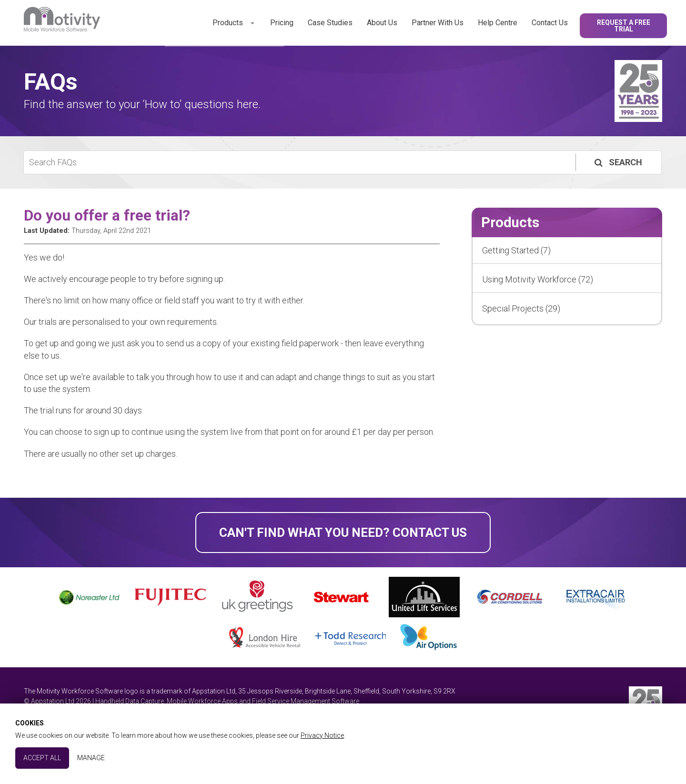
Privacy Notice (322, 735)
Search (617, 162)
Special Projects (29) (521, 308)
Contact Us (550, 23)
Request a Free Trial (624, 26)
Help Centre (498, 23)
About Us (382, 23)
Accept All (42, 758)
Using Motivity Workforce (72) (538, 279)
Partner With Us (438, 23)
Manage (91, 758)
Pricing (282, 23)
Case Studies (330, 23)
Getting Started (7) (516, 250)
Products (228, 23)
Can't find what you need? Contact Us (343, 533)
